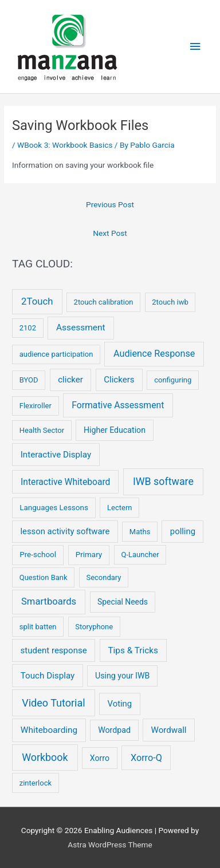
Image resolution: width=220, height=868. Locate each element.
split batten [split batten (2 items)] (38, 627)
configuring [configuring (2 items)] (173, 380)
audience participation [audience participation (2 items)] (56, 354)
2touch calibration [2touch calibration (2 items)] (104, 302)
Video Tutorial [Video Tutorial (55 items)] (53, 703)
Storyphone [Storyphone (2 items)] (94, 627)
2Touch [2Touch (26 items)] (37, 301)
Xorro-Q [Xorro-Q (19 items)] (146, 758)
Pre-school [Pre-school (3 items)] (38, 555)
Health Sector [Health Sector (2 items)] (42, 430)
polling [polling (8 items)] (183, 531)
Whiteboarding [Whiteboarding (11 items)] (49, 730)
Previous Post (110, 204)
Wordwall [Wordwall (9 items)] (169, 730)
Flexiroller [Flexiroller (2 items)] (36, 406)
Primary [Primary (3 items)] (89, 555)
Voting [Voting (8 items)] (120, 704)
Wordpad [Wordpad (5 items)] (114, 730)
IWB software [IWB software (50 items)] (163, 481)
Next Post (110, 233)
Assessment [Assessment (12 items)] (81, 328)
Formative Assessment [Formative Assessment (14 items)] (118, 405)
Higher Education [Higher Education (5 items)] (115, 430)
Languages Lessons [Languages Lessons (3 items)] (54, 508)
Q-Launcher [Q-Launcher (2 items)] (140, 555)
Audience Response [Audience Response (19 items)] (154, 354)
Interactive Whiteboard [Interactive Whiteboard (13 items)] (65, 482)
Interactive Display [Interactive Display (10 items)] (56, 455)
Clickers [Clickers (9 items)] (119, 380)
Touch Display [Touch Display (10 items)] (48, 676)
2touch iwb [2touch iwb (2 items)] (170, 302)
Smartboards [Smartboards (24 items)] (49, 601)
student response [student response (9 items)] (54, 650)
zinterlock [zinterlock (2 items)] (36, 783)
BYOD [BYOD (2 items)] (29, 380)
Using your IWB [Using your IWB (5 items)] (122, 676)
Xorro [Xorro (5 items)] (100, 758)
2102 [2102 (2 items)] (28, 328)
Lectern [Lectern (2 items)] (119, 508)
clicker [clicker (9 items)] (70, 380)
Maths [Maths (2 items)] (140, 532)
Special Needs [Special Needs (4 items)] (123, 602)
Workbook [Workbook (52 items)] (45, 757)
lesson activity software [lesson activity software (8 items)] (65, 531)
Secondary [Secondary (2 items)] (103, 577)
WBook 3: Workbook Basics (65, 145)
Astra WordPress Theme (110, 845)
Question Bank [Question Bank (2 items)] (44, 577)
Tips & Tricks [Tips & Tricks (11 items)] (133, 650)
